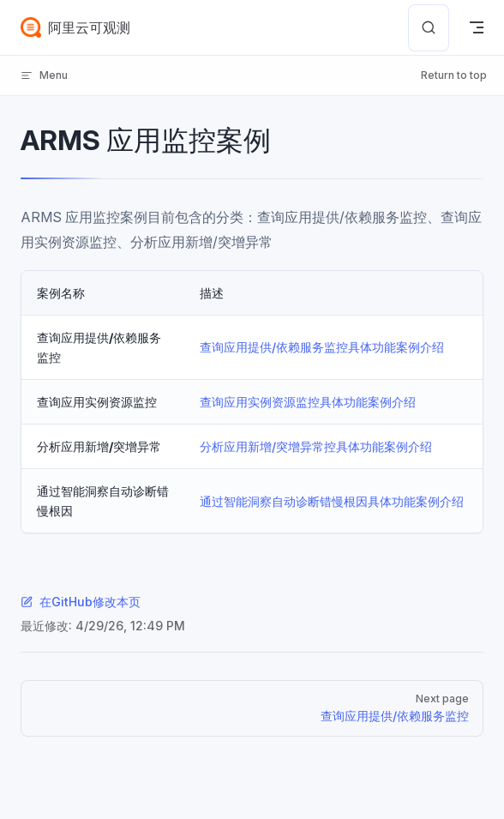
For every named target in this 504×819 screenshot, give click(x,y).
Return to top (454, 75)
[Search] (429, 28)
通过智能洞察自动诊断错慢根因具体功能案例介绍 (332, 501)
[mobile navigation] (477, 27)
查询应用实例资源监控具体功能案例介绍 (308, 402)
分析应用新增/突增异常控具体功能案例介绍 (316, 446)
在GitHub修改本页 (81, 602)
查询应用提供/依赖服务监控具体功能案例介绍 (322, 347)
